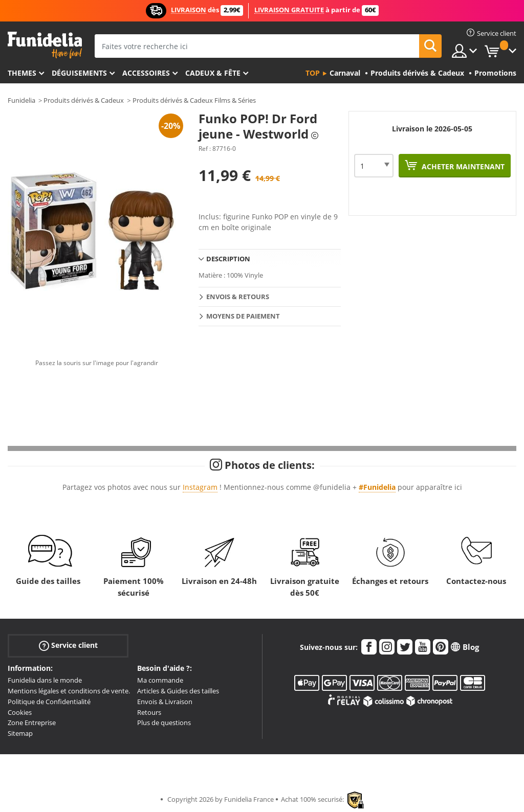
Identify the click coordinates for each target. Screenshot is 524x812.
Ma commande (160, 680)
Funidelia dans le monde (45, 680)
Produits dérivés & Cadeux (84, 100)
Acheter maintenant (462, 166)
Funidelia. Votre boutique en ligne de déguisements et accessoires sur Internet (45, 45)
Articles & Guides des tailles (178, 691)
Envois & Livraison (165, 702)
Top (313, 73)
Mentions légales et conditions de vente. (69, 691)
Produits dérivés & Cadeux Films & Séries (194, 100)
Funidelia (21, 100)
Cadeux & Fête (213, 73)
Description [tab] (228, 259)
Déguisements (79, 73)
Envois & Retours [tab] (238, 297)
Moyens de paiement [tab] (243, 316)
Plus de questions (164, 723)
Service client (68, 646)
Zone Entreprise (32, 723)
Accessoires (146, 73)
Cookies (20, 712)
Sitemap (20, 733)
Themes (22, 73)
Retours (149, 712)
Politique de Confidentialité (49, 702)
